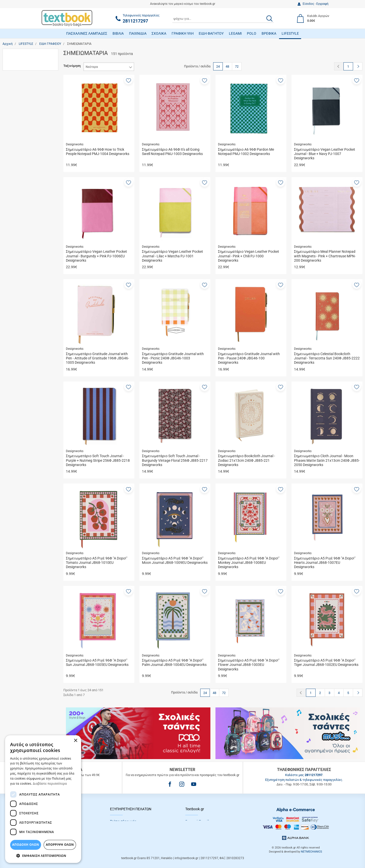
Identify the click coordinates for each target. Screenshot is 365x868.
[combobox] (223, 18)
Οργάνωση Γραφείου (29, 78)
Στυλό (18, 93)
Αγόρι (18, 140)
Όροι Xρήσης (195, 840)
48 (227, 66)
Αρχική (8, 44)
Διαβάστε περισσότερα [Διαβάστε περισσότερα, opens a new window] (50, 784)
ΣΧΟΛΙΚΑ (159, 33)
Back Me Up (23, 257)
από (10, 403)
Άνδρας (19, 147)
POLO (252, 33)
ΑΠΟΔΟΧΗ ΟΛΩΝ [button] (26, 845)
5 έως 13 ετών (25, 202)
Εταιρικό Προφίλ (197, 821)
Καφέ (18, 346)
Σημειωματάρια (25, 85)
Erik (17, 300)
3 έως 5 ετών (24, 195)
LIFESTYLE (290, 33)
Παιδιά (19, 231)
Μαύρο (19, 353)
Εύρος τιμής (17, 370)
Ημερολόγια (23, 71)
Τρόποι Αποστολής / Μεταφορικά (134, 827)
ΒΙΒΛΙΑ (118, 33)
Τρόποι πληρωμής (123, 821)
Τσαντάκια (21, 114)
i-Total (18, 329)
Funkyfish (21, 307)
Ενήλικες (21, 224)
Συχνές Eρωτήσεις (124, 840)
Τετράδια (21, 107)
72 (237, 66)
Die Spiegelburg (25, 293)
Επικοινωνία (194, 833)
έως (29, 403)
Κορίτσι (20, 162)
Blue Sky (20, 264)
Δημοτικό (21, 216)
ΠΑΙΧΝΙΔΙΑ (138, 33)
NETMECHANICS (312, 852)
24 (218, 66)
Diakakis (20, 286)
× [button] (75, 741)
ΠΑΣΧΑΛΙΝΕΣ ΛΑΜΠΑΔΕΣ (87, 33)
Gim (17, 314)
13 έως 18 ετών (26, 188)
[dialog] (43, 799)
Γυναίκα (20, 155)
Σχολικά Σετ (23, 100)
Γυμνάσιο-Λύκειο (26, 209)
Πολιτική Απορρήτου (200, 827)
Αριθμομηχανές (25, 64)
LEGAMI (235, 33)
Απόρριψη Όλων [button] (60, 845)
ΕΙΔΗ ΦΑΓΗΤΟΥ (211, 33)
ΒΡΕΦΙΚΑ (269, 33)
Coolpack (21, 271)
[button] (129, 80)
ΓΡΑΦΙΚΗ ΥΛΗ (183, 33)
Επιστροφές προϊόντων (127, 833)
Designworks (23, 278)
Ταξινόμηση (72, 66)
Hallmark (20, 322)
